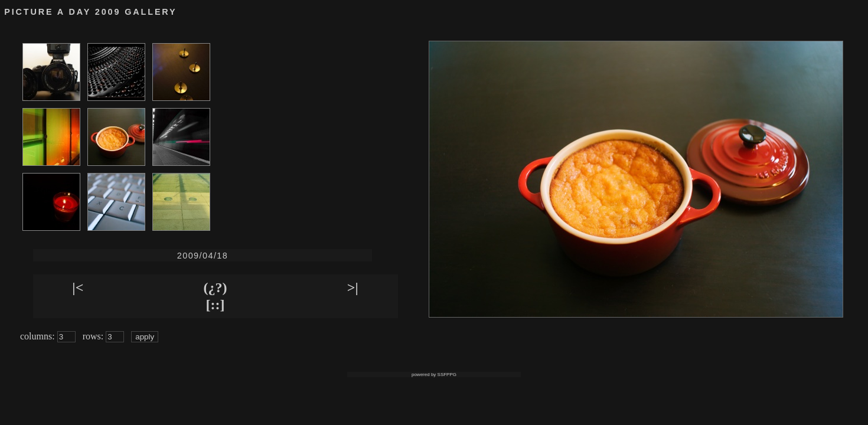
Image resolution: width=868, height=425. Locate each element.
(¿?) (216, 287)
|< (78, 287)
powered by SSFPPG (434, 375)
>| (353, 287)
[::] (216, 305)
